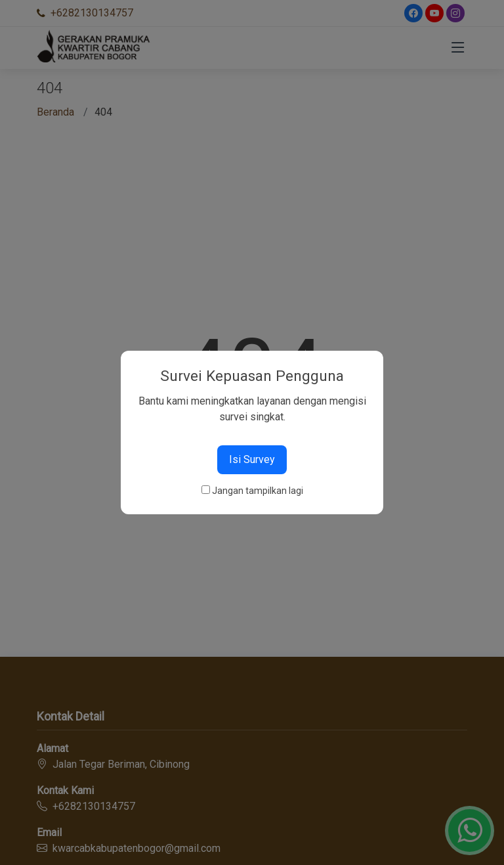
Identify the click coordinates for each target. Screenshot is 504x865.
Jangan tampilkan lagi (258, 491)
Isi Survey (252, 459)
